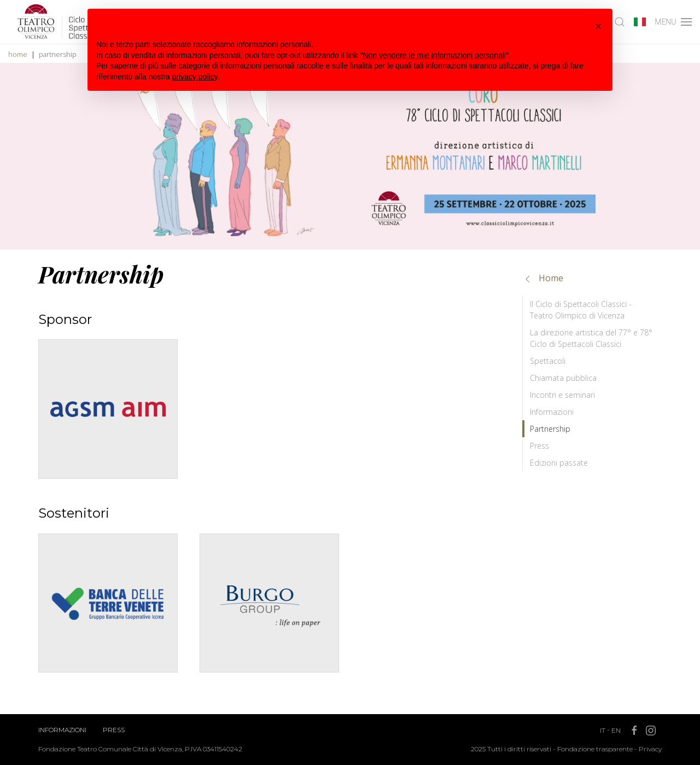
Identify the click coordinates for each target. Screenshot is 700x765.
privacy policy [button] (195, 77)
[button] (598, 26)
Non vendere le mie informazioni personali (434, 55)
